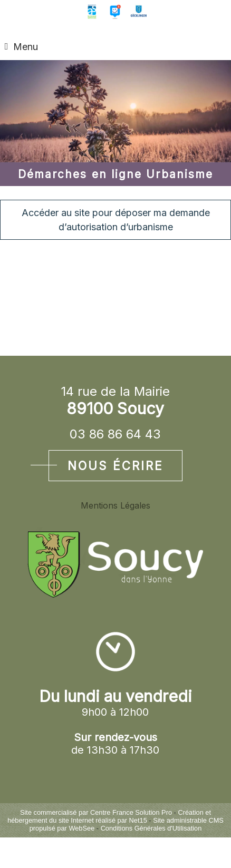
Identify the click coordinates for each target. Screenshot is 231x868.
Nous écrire (115, 466)
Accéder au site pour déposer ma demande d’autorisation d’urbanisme (116, 220)
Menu (26, 47)
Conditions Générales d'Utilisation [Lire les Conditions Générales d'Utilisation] (151, 828)
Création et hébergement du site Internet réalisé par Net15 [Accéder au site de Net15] (109, 816)
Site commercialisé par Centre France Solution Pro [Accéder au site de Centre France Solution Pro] (96, 812)
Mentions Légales (115, 505)
